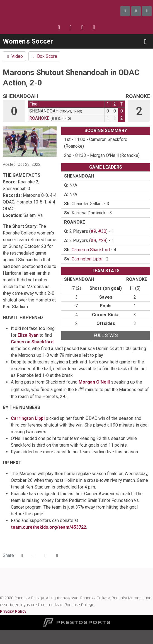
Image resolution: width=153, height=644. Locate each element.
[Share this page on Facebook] (22, 556)
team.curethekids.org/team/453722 (48, 527)
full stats (106, 335)
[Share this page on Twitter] (34, 556)
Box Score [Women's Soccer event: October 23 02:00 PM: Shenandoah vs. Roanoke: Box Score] (44, 56)
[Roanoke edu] (0, 571)
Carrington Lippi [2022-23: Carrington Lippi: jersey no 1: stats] (87, 259)
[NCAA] (0, 591)
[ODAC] (0, 578)
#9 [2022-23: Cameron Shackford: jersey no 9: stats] (93, 231)
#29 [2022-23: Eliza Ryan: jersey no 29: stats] (102, 240)
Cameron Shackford (32, 342)
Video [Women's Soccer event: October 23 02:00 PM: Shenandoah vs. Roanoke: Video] (14, 56)
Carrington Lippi (28, 418)
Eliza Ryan (28, 335)
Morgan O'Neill (94, 382)
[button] (57, 556)
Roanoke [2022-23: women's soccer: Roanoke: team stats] (39, 118)
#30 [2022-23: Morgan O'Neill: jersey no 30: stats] (102, 231)
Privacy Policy (13, 611)
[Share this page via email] (45, 556)
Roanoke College (36, 11)
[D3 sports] (0, 585)
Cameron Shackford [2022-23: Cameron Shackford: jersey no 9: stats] (91, 250)
